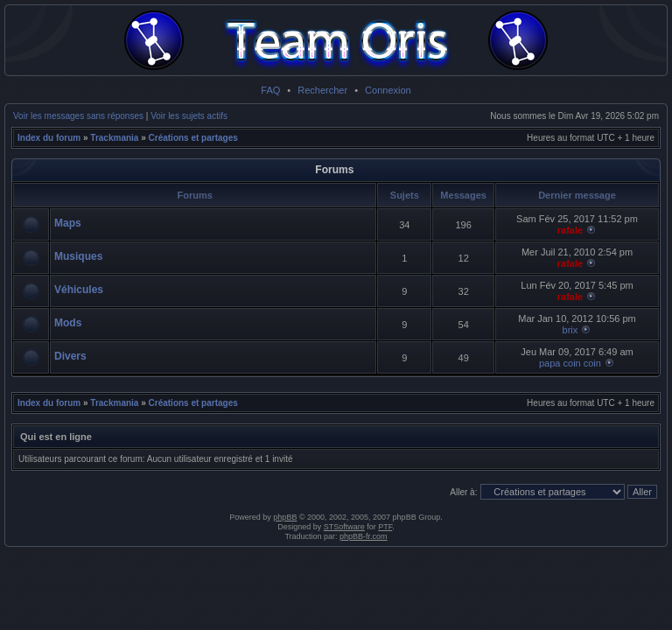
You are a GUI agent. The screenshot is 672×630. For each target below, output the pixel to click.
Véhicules (79, 290)
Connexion (388, 90)
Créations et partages (193, 138)
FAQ (270, 90)
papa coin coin (570, 363)
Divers (70, 356)
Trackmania (114, 138)
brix (570, 330)
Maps (68, 223)
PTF (385, 527)
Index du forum (49, 138)
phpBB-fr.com (364, 536)
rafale (570, 230)
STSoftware (344, 527)
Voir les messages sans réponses (78, 116)
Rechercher (322, 90)
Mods (68, 323)
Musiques (78, 256)
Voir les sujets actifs (189, 116)
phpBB (285, 517)
